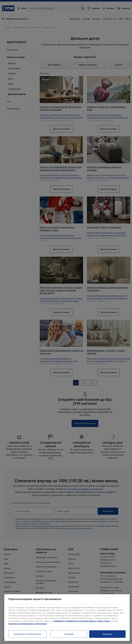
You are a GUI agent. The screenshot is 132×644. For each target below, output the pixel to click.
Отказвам (69, 634)
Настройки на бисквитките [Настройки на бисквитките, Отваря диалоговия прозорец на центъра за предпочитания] (27, 634)
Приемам (107, 634)
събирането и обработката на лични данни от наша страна (81, 621)
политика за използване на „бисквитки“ (28, 624)
